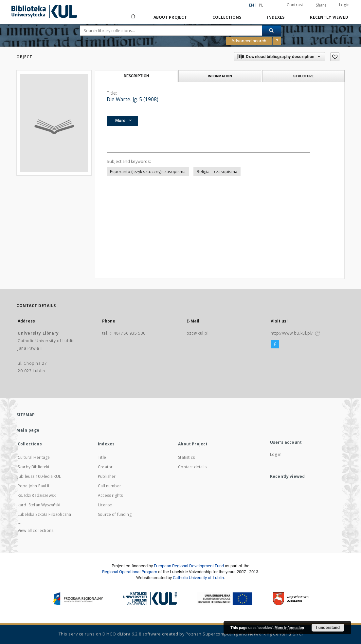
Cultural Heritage (34, 457)
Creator (105, 467)
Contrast (295, 5)
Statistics (186, 457)
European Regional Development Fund (189, 566)
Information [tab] (220, 76)
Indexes (276, 17)
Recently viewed (329, 17)
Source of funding (115, 514)
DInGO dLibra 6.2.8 (122, 634)
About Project (170, 17)
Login (344, 5)
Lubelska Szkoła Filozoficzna (44, 514)
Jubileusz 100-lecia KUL (39, 476)
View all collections (36, 530)
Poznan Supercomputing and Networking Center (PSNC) (244, 634)
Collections (227, 17)
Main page (28, 430)
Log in (276, 454)
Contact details (192, 467)
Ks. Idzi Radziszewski (37, 495)
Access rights (110, 495)
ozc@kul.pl (198, 333)
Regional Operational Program (130, 572)
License (105, 505)
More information (289, 628)
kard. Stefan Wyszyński (39, 505)
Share (321, 5)
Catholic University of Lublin (198, 578)
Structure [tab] (303, 76)
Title (102, 457)
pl (261, 5)
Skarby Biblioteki (34, 467)
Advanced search (249, 41)
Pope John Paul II (34, 486)
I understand (328, 628)
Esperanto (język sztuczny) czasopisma (148, 172)
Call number (109, 486)
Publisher (107, 476)
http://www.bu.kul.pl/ (292, 333)
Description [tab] (136, 76)
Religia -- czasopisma (217, 172)
